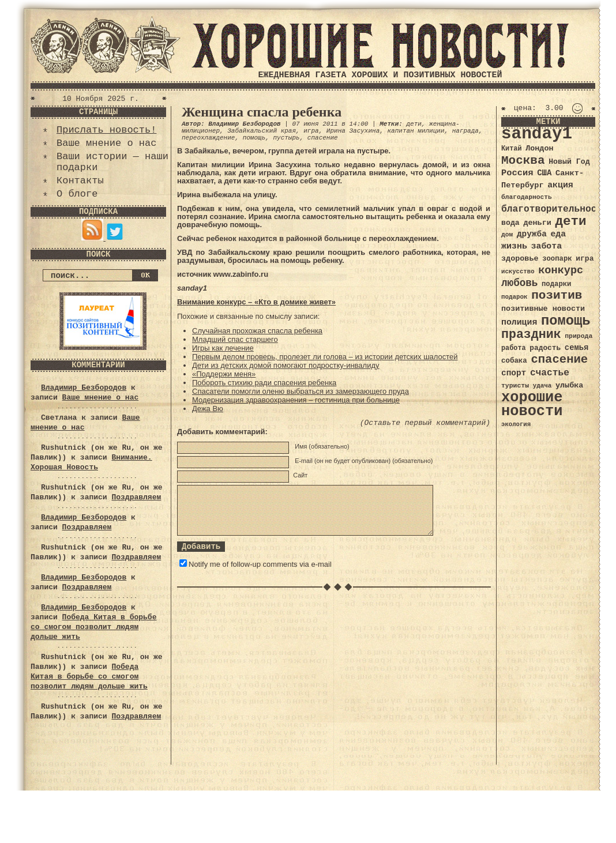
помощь (254, 138)
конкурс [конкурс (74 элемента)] (561, 271)
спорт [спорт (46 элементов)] (514, 373)
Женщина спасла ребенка (262, 112)
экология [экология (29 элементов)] (516, 424)
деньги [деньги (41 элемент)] (537, 223)
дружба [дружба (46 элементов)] (532, 234)
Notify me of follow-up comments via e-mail (260, 564)
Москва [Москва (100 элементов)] (523, 161)
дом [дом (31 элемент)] (507, 235)
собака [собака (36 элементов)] (514, 361)
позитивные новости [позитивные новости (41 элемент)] (543, 309)
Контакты (80, 181)
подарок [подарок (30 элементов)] (514, 297)
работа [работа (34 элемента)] (514, 348)
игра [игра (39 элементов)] (585, 259)
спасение (323, 138)
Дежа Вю (208, 409)
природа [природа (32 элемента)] (579, 336)
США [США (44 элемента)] (544, 173)
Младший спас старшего (235, 339)
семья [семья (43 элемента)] (577, 348)
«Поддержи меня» (224, 374)
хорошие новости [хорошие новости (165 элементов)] (532, 404)
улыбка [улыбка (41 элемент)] (569, 385)
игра (311, 131)
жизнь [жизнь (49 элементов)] (514, 246)
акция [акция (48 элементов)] (560, 185)
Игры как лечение (223, 348)
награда (465, 131)
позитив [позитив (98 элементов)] (557, 296)
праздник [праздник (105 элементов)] (531, 334)
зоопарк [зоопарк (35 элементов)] (557, 259)
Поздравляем (136, 497)
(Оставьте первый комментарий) (425, 423)
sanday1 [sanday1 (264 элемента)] (537, 134)
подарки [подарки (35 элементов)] (556, 284)
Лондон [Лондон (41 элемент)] (539, 148)
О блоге (77, 194)
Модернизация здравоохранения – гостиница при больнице (296, 400)
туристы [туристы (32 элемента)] (515, 385)
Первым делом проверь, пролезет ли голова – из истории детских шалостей (325, 357)
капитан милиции (416, 131)
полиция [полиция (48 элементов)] (519, 322)
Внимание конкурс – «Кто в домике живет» (256, 302)
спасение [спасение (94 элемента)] (559, 360)
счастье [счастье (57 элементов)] (550, 373)
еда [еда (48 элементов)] (558, 234)
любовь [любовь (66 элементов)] (519, 283)
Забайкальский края (262, 131)
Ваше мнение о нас (106, 143)
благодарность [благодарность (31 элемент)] (527, 197)
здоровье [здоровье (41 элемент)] (520, 259)
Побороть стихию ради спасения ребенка (264, 383)
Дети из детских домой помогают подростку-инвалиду (286, 365)
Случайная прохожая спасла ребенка (257, 331)
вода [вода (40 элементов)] (510, 223)
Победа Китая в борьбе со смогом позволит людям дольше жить (93, 627)
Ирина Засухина (353, 131)
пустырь (286, 138)
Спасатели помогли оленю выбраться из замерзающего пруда (301, 391)
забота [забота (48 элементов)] (546, 246)
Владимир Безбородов (84, 388)
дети (414, 124)
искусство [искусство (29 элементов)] (518, 272)
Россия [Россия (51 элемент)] (517, 173)
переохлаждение (208, 138)
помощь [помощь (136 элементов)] (566, 321)
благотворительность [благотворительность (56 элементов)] (555, 209)
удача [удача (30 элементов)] (542, 386)
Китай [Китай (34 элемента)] (512, 149)
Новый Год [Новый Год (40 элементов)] (569, 162)
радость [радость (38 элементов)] (545, 348)
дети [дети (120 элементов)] (570, 221)
